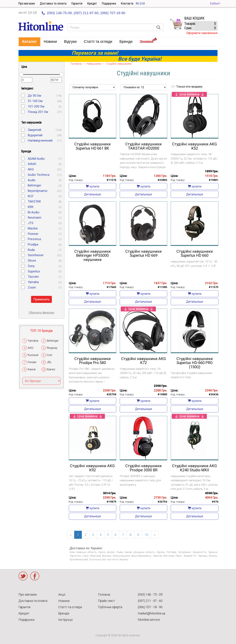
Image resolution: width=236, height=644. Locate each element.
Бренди (64, 613)
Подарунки (109, 3)
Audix (32, 180)
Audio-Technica (39, 175)
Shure (32, 260)
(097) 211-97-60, (87, 13)
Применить (41, 299)
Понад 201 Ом (38, 112)
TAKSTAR (34, 201)
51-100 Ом (35, 101)
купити (93, 186)
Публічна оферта (110, 607)
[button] (29, 42)
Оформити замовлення (202, 33)
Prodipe (33, 244)
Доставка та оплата (53, 3)
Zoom (32, 287)
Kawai (32, 369)
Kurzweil (33, 355)
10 (146, 535)
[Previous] (71, 535)
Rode (31, 250)
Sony (31, 266)
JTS (31, 223)
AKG (31, 169)
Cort (49, 355)
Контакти (127, 3)
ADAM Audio (36, 159)
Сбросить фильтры (41, 312)
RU (137, 3)
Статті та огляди (70, 607)
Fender (32, 362)
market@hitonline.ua (152, 613)
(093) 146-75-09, (60, 13)
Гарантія (77, 3)
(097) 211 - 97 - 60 (150, 601)
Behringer (34, 185)
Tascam (33, 277)
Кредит (92, 3)
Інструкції (65, 620)
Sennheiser (36, 255)
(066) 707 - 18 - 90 (150, 607)
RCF (31, 196)
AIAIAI (32, 164)
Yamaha (33, 282)
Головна (104, 594)
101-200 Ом (36, 106)
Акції (62, 594)
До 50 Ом (34, 96)
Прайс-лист (106, 601)
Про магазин (27, 3)
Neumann (35, 217)
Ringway (52, 348)
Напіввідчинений (40, 140)
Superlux (34, 271)
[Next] (155, 535)
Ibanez (51, 369)
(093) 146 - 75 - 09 (150, 594)
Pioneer (33, 234)
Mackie (33, 228)
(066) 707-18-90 (113, 13)
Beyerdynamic (38, 191)
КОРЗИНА (176, 24)
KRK (31, 207)
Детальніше (93, 194)
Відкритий (35, 135)
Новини (64, 601)
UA (143, 3)
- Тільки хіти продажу (187, 87)
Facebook (35, 576)
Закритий (34, 130)
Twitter (23, 576)
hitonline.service (149, 620)
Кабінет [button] (215, 3)
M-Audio (34, 212)
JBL (49, 362)
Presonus (34, 239)
